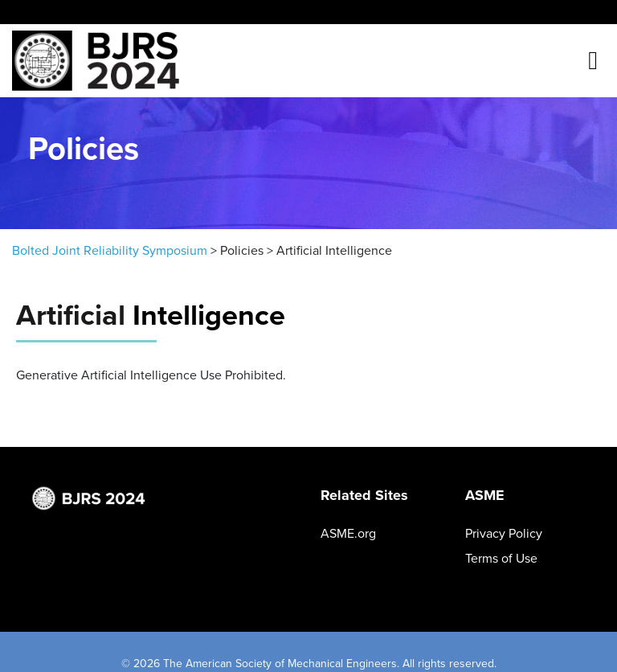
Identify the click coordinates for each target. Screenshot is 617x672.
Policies (242, 251)
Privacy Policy (504, 534)
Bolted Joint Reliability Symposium (110, 251)
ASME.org (348, 534)
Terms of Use (501, 559)
